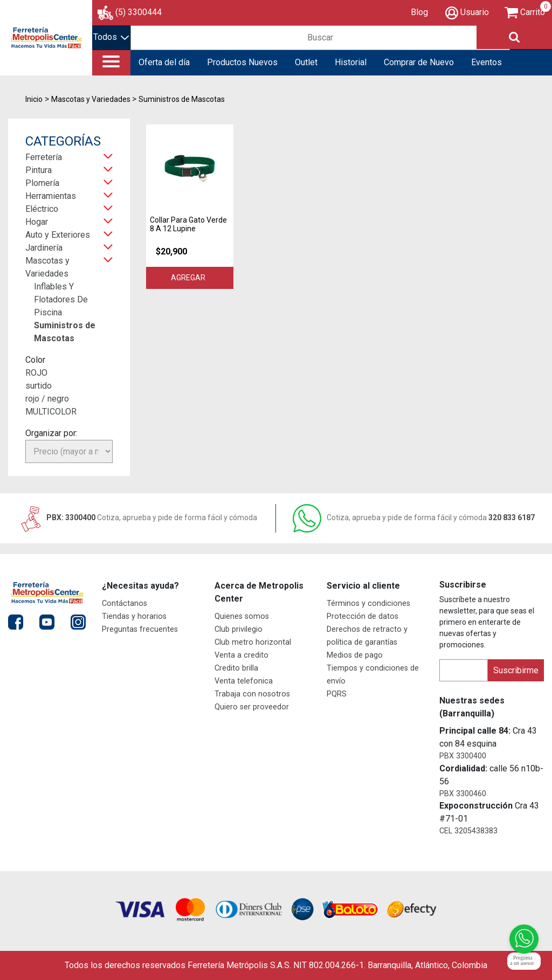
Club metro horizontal (253, 642)
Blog (419, 12)
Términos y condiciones (368, 603)
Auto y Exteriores (58, 235)
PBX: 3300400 (138, 517)
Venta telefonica (244, 681)
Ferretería (44, 157)
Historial (351, 62)
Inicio (34, 99)
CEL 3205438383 (468, 831)
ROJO (36, 373)
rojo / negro (47, 399)
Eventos (487, 62)
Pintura (39, 170)
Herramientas (51, 196)
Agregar (190, 278)
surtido (39, 386)
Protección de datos (363, 616)
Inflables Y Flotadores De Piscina (61, 299)
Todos (111, 37)
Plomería (42, 183)
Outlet (306, 62)
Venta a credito (241, 655)
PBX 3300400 (463, 756)
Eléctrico (42, 209)
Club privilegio (239, 629)
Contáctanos (125, 603)
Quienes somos (242, 616)
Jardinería (44, 248)
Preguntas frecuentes (140, 629)
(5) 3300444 (139, 12)
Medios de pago (355, 655)
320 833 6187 (414, 517)
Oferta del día (164, 62)
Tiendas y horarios (134, 616)
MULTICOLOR (51, 412)
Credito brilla (236, 668)
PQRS (337, 694)
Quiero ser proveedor (252, 707)
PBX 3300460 (463, 794)
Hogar (37, 222)
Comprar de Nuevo (419, 62)
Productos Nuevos (242, 62)
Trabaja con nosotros (252, 694)
